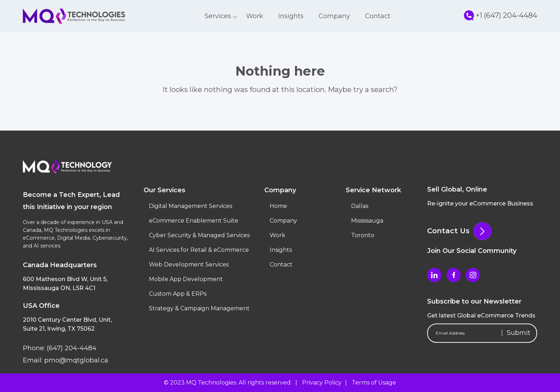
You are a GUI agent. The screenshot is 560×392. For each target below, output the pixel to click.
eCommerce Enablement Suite (194, 221)
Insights (291, 16)
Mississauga (367, 221)
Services (218, 16)
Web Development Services (189, 264)
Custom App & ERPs (178, 294)
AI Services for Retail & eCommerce (199, 250)
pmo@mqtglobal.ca (75, 360)
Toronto (363, 235)
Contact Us (459, 231)
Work (255, 16)
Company (334, 16)
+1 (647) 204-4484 (501, 15)
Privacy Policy (322, 383)
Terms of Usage (374, 383)
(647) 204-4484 (71, 348)
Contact (378, 16)
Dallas (360, 206)
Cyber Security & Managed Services (199, 235)
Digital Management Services (191, 206)
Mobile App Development (186, 279)
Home (278, 206)
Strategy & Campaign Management (199, 308)
